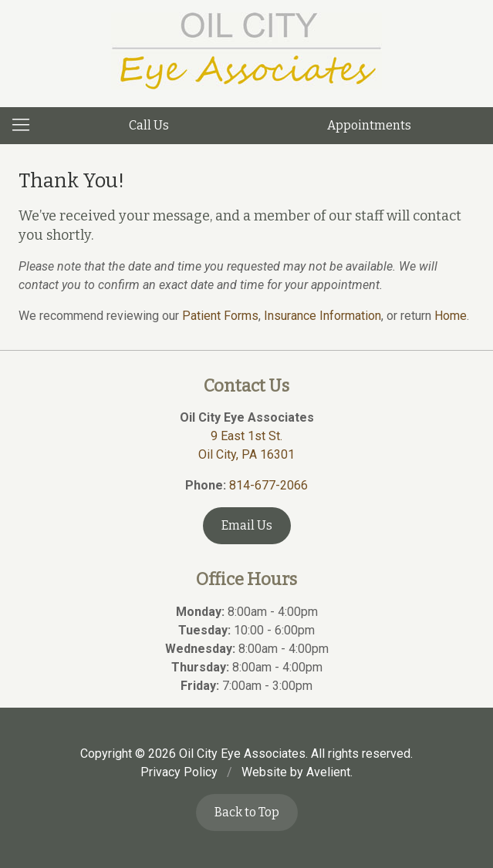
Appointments (369, 125)
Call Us (149, 125)
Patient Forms (220, 316)
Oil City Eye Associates (242, 754)
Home (451, 316)
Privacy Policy (179, 772)
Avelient (328, 772)
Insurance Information (322, 316)
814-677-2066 (268, 485)
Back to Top (247, 812)
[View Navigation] (26, 126)
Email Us (247, 525)
